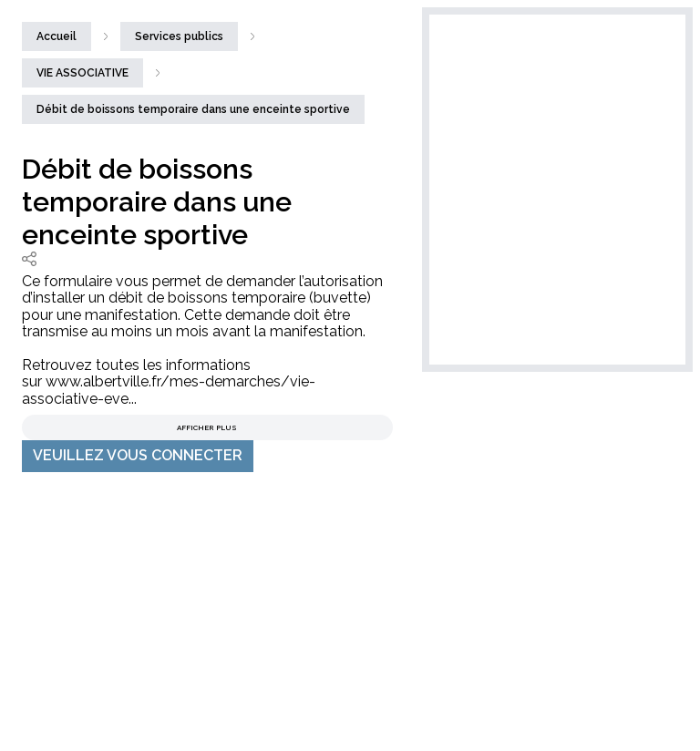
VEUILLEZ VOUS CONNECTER (138, 455)
